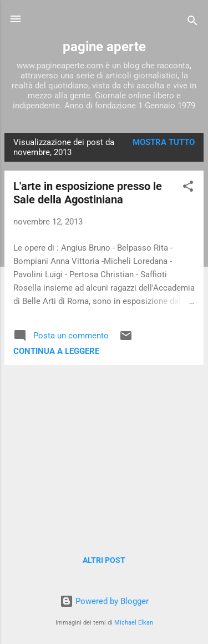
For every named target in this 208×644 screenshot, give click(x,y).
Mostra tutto (164, 142)
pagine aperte (104, 47)
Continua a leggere (56, 351)
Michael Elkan (134, 623)
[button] (188, 188)
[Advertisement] (104, 452)
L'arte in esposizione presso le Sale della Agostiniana (88, 193)
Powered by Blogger (104, 601)
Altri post (104, 560)
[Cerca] (192, 23)
